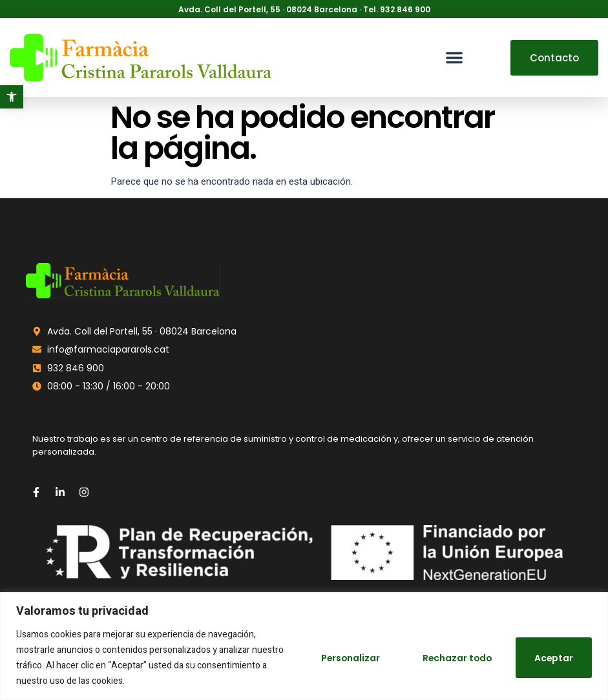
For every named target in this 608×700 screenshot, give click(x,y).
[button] (12, 97)
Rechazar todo (454, 658)
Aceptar (553, 658)
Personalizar (344, 658)
